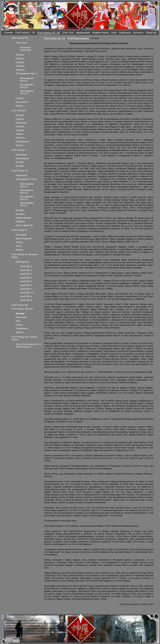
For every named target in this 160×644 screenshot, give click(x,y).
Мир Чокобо (22, 102)
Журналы (20, 70)
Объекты (20, 138)
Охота (19, 246)
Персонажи (21, 43)
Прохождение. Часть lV (27, 92)
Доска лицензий (24, 238)
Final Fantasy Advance (78, 38)
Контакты (138, 33)
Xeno (114, 33)
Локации (20, 66)
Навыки (19, 134)
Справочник (22, 328)
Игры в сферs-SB (24, 225)
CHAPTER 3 (26, 274)
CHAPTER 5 (26, 281)
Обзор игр (151, 33)
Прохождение (22, 141)
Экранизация (83, 33)
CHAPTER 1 (26, 266)
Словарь (20, 62)
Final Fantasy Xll (19, 230)
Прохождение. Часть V (27, 204)
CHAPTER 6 (26, 285)
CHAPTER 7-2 (27, 293)
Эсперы (20, 242)
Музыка (19, 106)
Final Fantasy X (19, 150)
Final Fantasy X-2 (20, 171)
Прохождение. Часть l (26, 73)
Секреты (20, 58)
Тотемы (19, 325)
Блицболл (21, 221)
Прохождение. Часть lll (27, 86)
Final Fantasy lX (19, 110)
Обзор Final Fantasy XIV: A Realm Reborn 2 (29, 346)
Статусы (20, 98)
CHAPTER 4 (26, 278)
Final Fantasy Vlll (20, 38)
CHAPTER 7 (26, 289)
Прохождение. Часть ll (27, 79)
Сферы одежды (23, 218)
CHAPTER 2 (26, 270)
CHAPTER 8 (26, 296)
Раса (18, 321)
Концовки (20, 214)
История (20, 55)
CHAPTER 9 (26, 300)
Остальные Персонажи (25, 49)
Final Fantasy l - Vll (25, 33)
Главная (8, 33)
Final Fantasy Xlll (20, 305)
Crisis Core (68, 33)
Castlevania (125, 33)
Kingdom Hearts (100, 33)
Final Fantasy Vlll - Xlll (48, 33)
